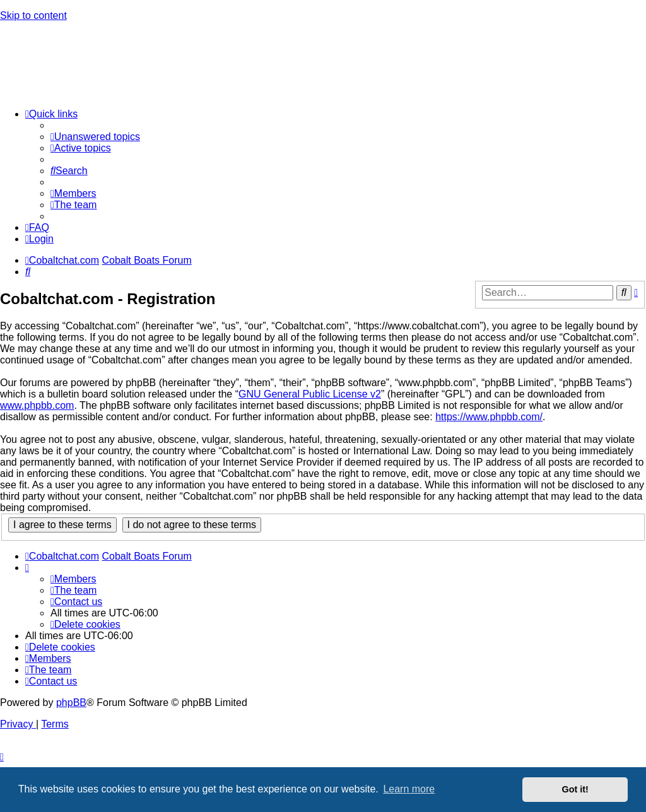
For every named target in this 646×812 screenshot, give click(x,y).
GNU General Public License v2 (310, 394)
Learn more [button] (409, 789)
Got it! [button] (575, 789)
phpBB (71, 703)
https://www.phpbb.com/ (489, 417)
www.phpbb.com (37, 405)
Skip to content (33, 15)
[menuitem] (95, 137)
